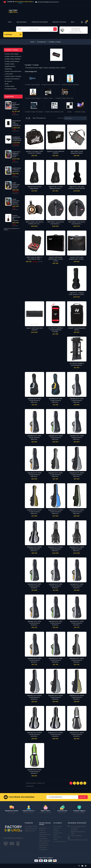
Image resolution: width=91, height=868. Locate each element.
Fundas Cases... (48, 98)
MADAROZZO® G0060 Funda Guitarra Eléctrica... (56, 549)
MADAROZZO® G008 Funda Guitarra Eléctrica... (56, 438)
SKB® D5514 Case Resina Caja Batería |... (56, 223)
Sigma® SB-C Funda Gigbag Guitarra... (56, 188)
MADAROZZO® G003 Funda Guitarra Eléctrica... (77, 400)
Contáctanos (44, 843)
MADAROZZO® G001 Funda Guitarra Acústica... (34, 586)
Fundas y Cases (12, 50)
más (73, 22)
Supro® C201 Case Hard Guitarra (35, 329)
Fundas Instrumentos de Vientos (12, 80)
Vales (55, 839)
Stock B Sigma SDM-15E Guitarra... (17, 218)
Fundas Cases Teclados (13, 76)
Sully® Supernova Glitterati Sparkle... (16, 185)
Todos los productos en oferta (12, 229)
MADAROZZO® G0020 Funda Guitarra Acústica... (34, 697)
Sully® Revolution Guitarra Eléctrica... (16, 202)
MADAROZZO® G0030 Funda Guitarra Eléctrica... (77, 475)
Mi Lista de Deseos (60, 841)
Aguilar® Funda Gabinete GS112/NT (56, 152)
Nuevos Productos (31, 829)
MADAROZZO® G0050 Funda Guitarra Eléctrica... (77, 512)
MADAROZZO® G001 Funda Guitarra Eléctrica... (34, 400)
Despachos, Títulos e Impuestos (43, 830)
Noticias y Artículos (59, 22)
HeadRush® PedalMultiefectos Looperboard (19, 139)
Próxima (85, 783)
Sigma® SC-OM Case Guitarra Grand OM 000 (77, 188)
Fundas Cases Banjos (12, 61)
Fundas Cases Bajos (12, 54)
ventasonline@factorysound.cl (78, 840)
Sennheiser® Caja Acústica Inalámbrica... (17, 123)
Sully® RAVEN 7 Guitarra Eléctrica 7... (17, 170)
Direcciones (57, 837)
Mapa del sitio (44, 845)
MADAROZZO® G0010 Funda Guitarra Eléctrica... (56, 475)
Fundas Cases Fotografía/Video (11, 88)
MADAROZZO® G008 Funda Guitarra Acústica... (77, 623)
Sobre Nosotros (44, 841)
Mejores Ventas (30, 831)
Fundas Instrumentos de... (54, 112)
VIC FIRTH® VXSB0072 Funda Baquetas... (77, 364)
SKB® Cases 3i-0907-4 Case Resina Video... (34, 258)
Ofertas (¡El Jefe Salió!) (40, 22)
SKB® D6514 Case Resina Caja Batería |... (77, 223)
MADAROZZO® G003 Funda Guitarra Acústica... (34, 623)
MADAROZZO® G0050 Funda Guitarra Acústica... (34, 734)
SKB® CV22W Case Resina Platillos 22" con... (35, 223)
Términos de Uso (45, 834)
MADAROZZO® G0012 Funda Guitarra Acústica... (77, 734)
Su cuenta (58, 823)
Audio (7, 84)
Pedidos (56, 831)
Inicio (10, 22)
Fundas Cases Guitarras (13, 56)
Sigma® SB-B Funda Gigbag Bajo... (34, 188)
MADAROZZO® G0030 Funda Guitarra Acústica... (56, 697)
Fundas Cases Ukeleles (13, 59)
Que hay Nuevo (22, 22)
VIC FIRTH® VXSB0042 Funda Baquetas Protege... (56, 330)
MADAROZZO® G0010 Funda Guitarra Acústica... (77, 660)
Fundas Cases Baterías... (65, 98)
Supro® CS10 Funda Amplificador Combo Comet (56, 259)
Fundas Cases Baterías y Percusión (13, 73)
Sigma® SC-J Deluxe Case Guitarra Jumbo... (77, 294)
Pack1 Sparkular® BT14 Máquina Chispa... (16, 106)
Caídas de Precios (31, 827)
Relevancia (75, 118)
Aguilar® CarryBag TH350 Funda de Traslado (35, 152)
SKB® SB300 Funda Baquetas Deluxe (77, 152)
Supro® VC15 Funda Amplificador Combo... (77, 258)
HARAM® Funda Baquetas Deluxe (77, 329)
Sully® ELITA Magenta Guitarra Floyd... (16, 154)
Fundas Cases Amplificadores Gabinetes (10, 66)
